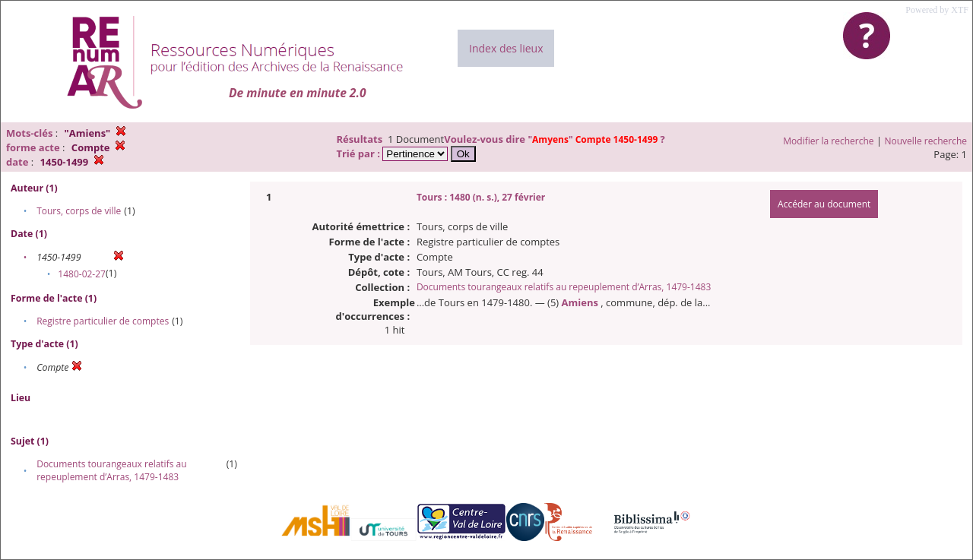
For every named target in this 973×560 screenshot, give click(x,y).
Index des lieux (506, 48)
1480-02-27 (82, 274)
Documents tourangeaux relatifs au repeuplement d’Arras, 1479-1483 (111, 470)
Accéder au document (824, 204)
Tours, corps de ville (79, 211)
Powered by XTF (937, 10)
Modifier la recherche (828, 141)
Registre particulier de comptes (103, 321)
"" (594, 139)
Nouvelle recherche (926, 141)
